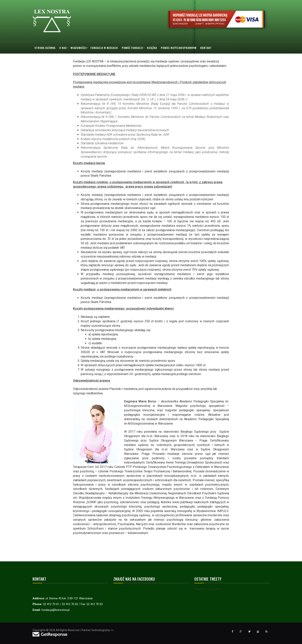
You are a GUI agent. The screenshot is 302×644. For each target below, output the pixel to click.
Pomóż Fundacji (132, 48)
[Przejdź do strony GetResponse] (50, 634)
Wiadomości (79, 48)
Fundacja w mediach (104, 48)
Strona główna (45, 48)
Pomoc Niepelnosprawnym (179, 48)
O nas (63, 48)
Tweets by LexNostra (208, 589)
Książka (152, 48)
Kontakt (206, 48)
